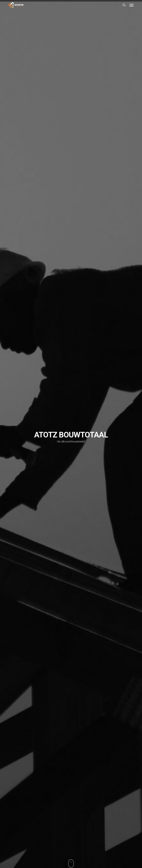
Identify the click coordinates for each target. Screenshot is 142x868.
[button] (131, 5)
